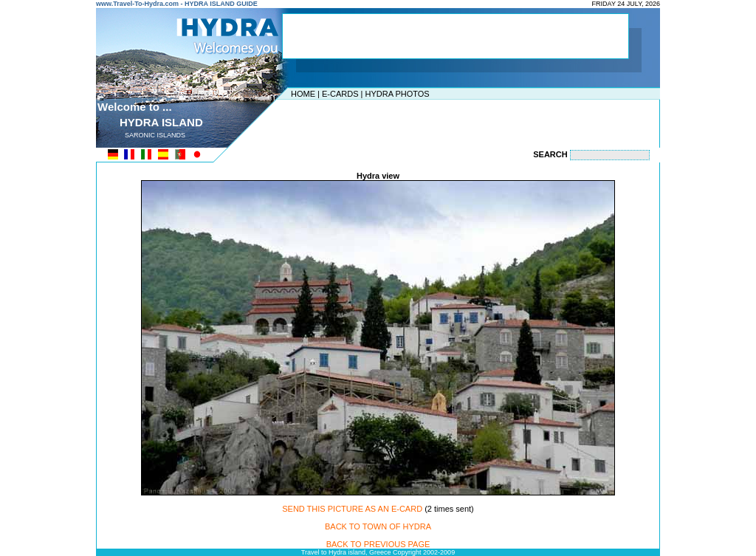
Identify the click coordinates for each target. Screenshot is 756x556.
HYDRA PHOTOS (397, 94)
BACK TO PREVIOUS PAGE (378, 544)
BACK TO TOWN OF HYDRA (378, 526)
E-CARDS (340, 94)
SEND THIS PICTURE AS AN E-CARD (352, 509)
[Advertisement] (374, 122)
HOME (303, 94)
